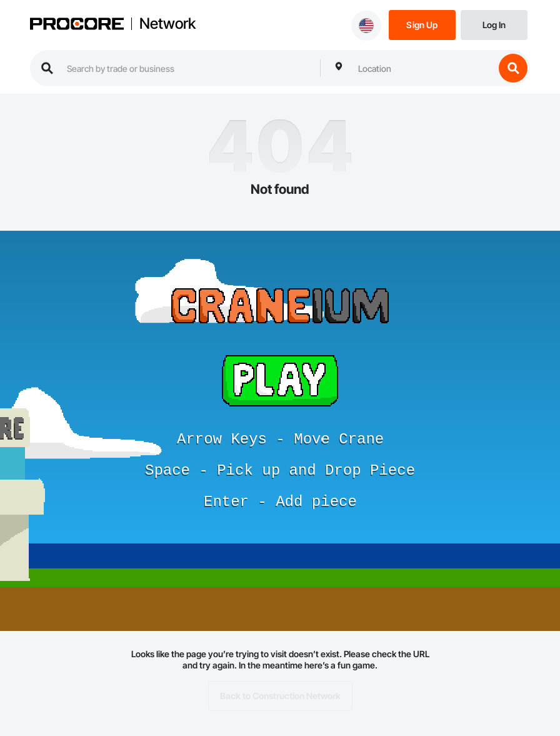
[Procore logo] (77, 25)
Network (167, 24)
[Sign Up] (422, 24)
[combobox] (423, 68)
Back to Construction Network (280, 696)
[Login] (494, 24)
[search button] (513, 68)
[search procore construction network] (187, 68)
